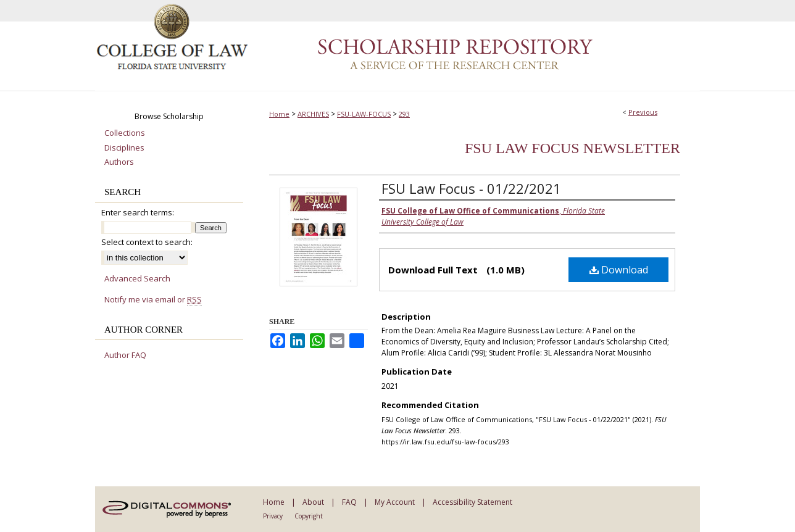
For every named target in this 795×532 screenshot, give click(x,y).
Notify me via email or (153, 300)
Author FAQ (125, 355)
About (313, 502)
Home (279, 114)
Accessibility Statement (472, 502)
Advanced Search (137, 278)
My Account (395, 502)
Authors (119, 162)
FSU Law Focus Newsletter (572, 148)
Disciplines (124, 148)
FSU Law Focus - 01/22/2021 (471, 188)
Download (619, 270)
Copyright (309, 516)
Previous (643, 112)
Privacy (273, 516)
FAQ (349, 502)
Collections (125, 133)
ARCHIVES (313, 114)
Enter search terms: (138, 212)
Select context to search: (147, 242)
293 (404, 114)
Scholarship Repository (475, 46)
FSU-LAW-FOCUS (364, 114)
